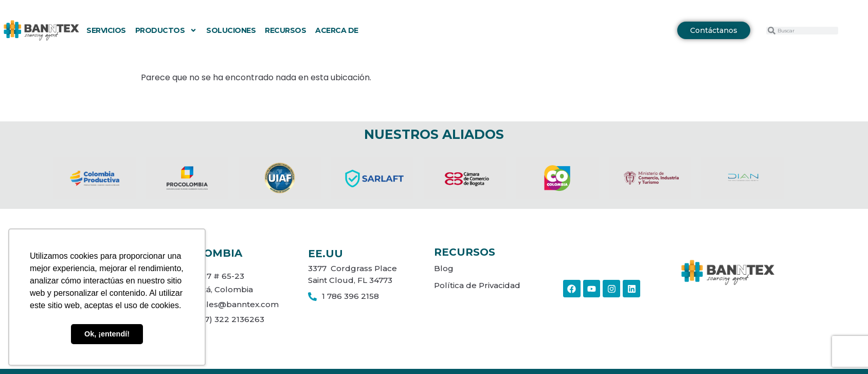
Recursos (285, 30)
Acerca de (337, 30)
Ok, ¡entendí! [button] (107, 334)
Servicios (106, 30)
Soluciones (231, 30)
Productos (166, 30)
